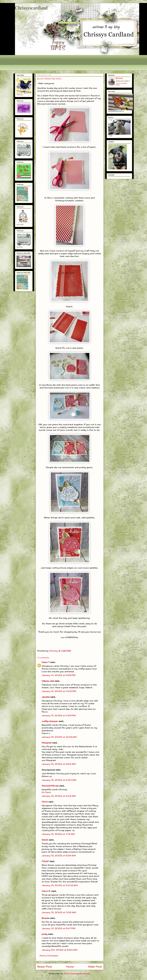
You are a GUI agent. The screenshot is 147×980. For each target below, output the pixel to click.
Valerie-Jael (48, 681)
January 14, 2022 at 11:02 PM (59, 691)
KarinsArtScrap (50, 786)
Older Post (95, 967)
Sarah (45, 840)
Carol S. (46, 891)
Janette (46, 697)
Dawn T (46, 662)
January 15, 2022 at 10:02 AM (60, 885)
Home (70, 967)
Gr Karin (46, 792)
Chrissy (120, 78)
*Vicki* (45, 861)
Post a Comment (49, 956)
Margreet (47, 743)
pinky (45, 934)
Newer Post (45, 967)
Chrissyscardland (31, 8)
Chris (45, 802)
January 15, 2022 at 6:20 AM (59, 780)
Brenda (45, 918)
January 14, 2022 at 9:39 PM (59, 675)
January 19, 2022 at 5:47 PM (58, 928)
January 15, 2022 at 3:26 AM (59, 764)
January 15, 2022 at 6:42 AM (59, 796)
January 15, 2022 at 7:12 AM (58, 834)
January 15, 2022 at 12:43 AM (59, 737)
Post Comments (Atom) (77, 974)
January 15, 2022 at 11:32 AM (59, 912)
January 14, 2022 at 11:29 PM (59, 715)
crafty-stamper (50, 721)
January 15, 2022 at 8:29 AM (59, 856)
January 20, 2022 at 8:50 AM (59, 950)
